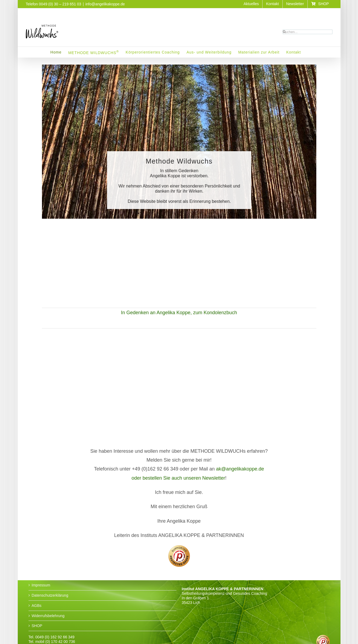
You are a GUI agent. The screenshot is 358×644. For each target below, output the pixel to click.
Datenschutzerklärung (50, 595)
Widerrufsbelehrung (48, 616)
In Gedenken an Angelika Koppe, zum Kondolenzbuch (179, 313)
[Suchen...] (308, 32)
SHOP (37, 626)
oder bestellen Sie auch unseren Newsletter (178, 478)
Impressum (41, 585)
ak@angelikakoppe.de (240, 469)
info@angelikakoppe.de (105, 4)
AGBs (37, 606)
